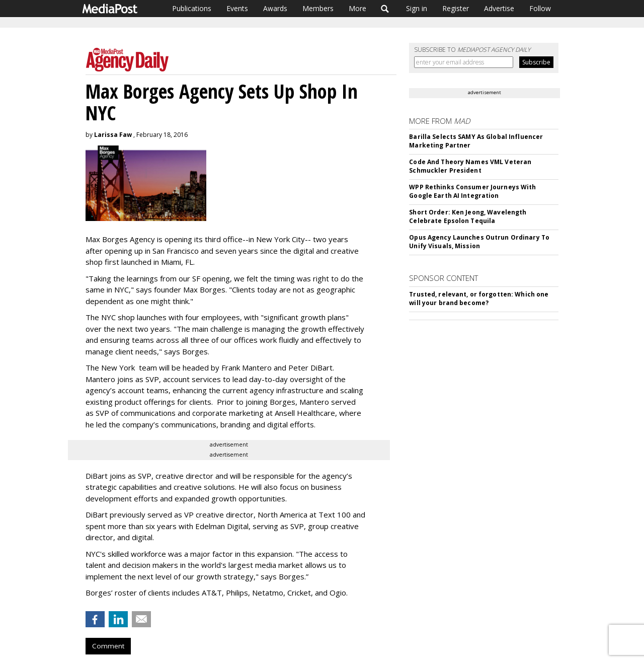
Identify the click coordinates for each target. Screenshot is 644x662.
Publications (192, 8)
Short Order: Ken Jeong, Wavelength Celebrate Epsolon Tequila (468, 216)
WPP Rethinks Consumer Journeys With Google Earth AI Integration (472, 191)
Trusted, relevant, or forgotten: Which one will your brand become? (479, 299)
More (357, 8)
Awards (275, 8)
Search (385, 9)
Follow (540, 8)
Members (318, 8)
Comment (108, 646)
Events (237, 8)
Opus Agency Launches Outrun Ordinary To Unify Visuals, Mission (479, 242)
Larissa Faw (113, 135)
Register (456, 8)
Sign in (417, 8)
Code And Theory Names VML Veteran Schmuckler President (470, 166)
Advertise (499, 8)
